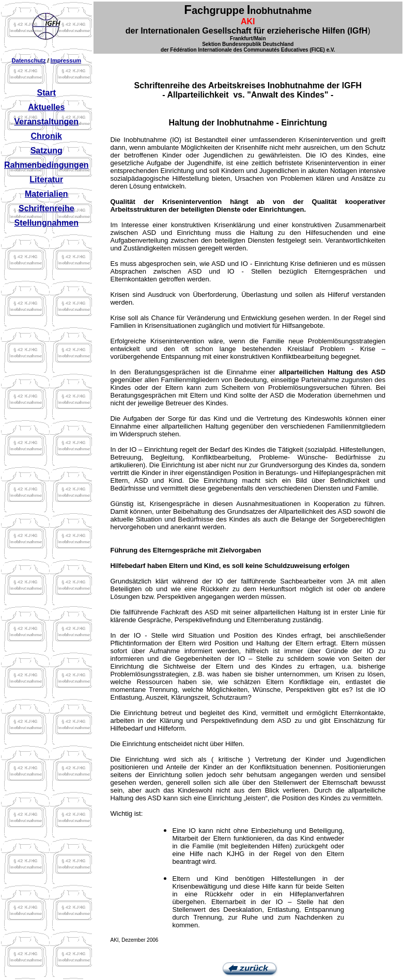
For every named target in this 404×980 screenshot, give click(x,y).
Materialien (46, 194)
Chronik (46, 136)
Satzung (46, 151)
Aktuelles (46, 107)
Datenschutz (28, 60)
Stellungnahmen (46, 223)
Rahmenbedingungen (46, 165)
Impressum (66, 60)
